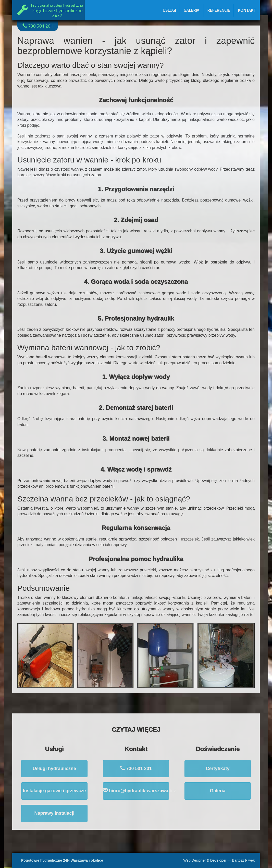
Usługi (169, 10)
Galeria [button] (218, 791)
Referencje (219, 10)
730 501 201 (38, 26)
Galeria (191, 10)
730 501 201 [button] (136, 768)
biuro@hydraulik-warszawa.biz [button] (136, 791)
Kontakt (247, 10)
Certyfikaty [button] (218, 769)
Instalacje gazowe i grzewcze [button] (54, 791)
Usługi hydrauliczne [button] (54, 769)
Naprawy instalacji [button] (54, 813)
